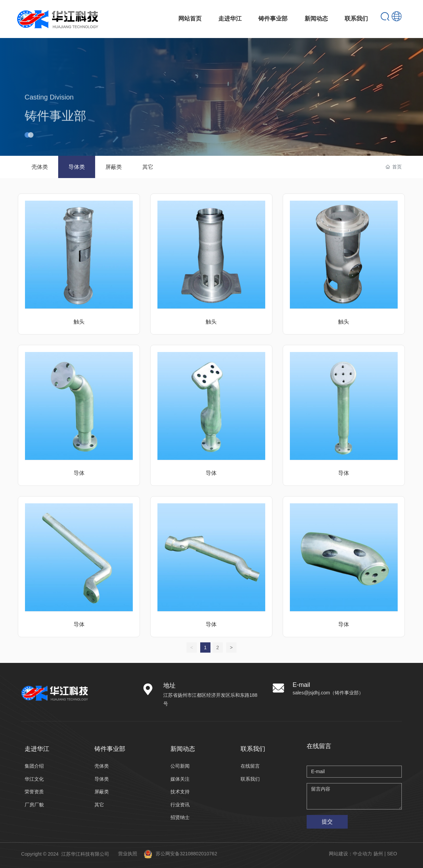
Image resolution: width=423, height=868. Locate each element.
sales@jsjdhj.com (311, 693)
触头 (79, 322)
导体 (79, 473)
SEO (392, 854)
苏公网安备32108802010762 (186, 854)
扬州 (378, 854)
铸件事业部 (55, 128)
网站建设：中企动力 (350, 854)
